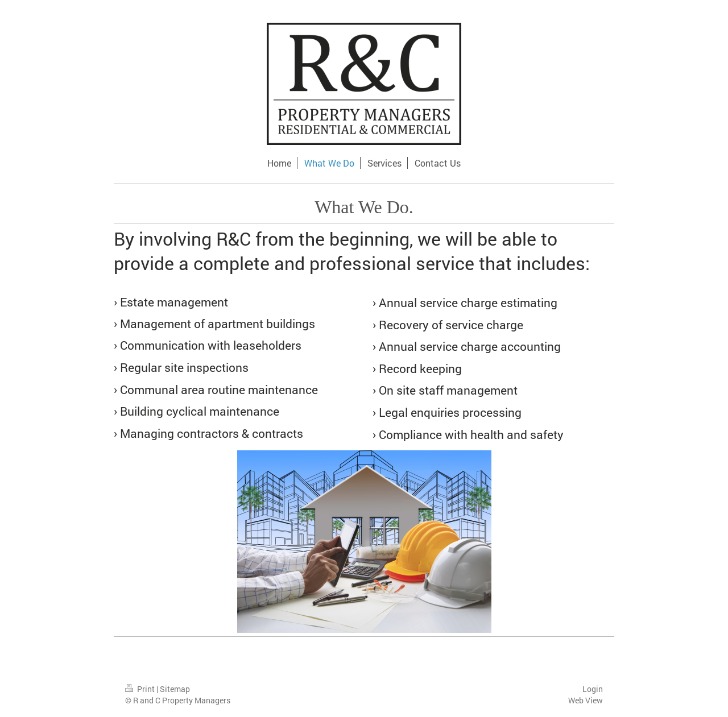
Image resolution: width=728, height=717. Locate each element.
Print (141, 689)
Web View (586, 700)
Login (593, 689)
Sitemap (175, 689)
